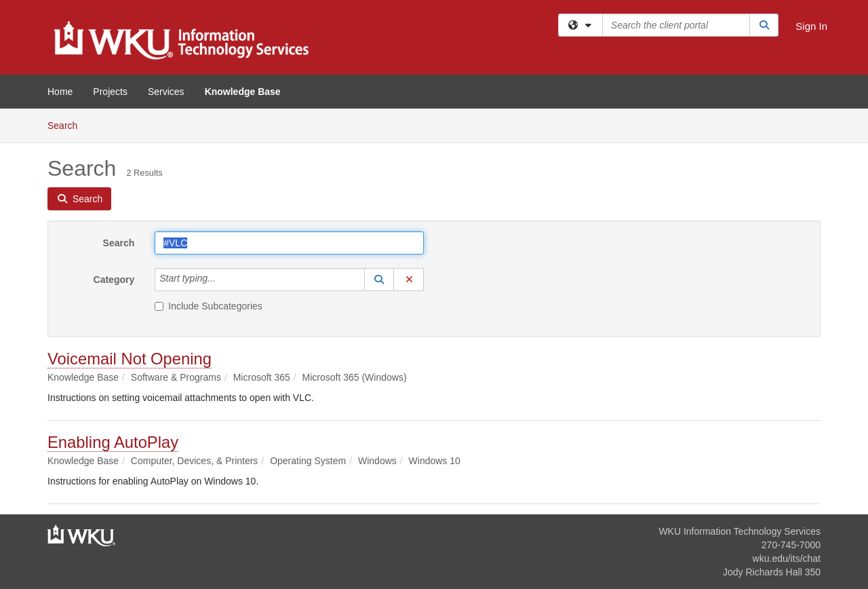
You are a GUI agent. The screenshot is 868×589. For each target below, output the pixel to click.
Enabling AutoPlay (113, 442)
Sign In (811, 26)
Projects (110, 92)
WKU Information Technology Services (739, 531)
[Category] (223, 280)
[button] (379, 280)
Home (60, 92)
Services (166, 92)
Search (67, 125)
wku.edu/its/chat (787, 558)
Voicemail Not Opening (130, 359)
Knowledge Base (243, 92)
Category (114, 280)
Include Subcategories (209, 306)
